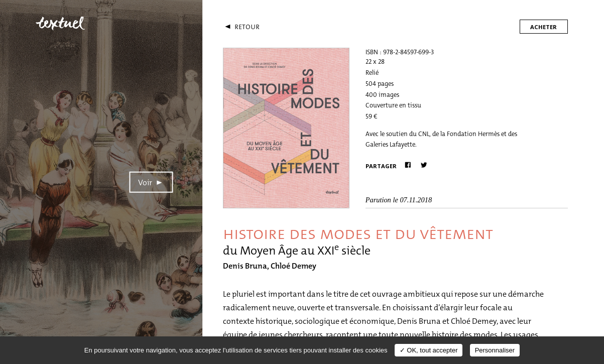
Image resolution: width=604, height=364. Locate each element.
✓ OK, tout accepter (429, 350)
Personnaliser (495, 350)
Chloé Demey (293, 266)
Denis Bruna (245, 266)
